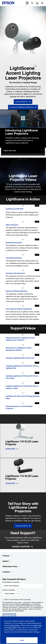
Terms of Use (7, 611)
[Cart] (37, 3)
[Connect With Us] (23, 102)
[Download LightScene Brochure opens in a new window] (23, 107)
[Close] (23, 118)
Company (7, 572)
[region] (23, 630)
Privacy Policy (25, 604)
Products (7, 556)
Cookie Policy (37, 625)
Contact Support (21, 547)
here (38, 632)
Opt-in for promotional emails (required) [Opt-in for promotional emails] (18, 599)
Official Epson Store (11, 567)
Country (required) (9, 590)
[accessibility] (27, 3)
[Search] (32, 3)
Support (7, 561)
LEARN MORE (10, 449)
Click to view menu (10, 151)
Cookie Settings (15, 625)
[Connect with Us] (23, 526)
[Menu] (42, 3)
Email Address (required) (11, 582)
